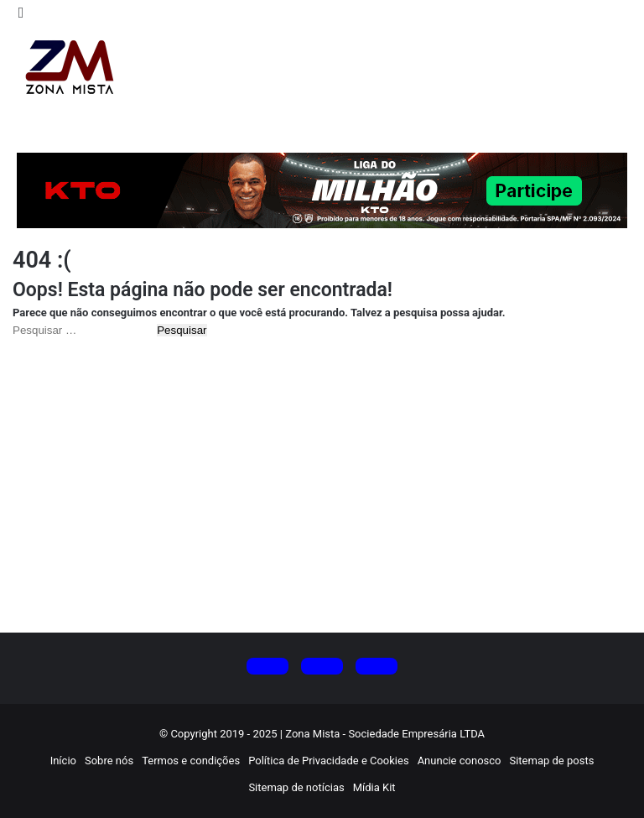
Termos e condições (191, 761)
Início (63, 761)
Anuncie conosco (460, 761)
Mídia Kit (374, 787)
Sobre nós (109, 761)
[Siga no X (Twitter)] (267, 666)
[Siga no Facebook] (377, 666)
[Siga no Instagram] (322, 666)
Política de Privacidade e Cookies (329, 761)
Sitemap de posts (551, 761)
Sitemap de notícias (296, 787)
